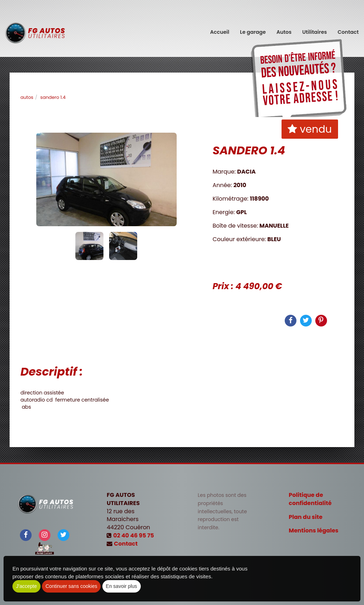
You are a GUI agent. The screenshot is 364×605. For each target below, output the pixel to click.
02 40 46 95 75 (134, 535)
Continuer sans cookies (71, 586)
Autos (284, 28)
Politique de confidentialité (310, 499)
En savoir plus (122, 586)
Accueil (220, 28)
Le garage (253, 28)
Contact (348, 28)
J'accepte (26, 586)
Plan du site (306, 517)
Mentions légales (314, 530)
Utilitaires (315, 28)
